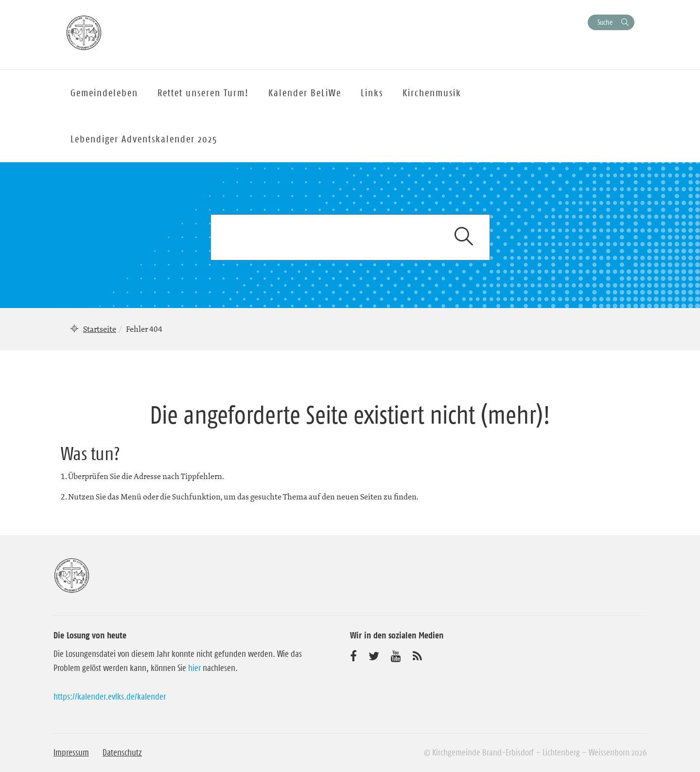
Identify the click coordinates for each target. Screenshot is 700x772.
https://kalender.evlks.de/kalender (110, 697)
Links (372, 93)
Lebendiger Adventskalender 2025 (144, 139)
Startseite (100, 329)
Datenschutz (122, 753)
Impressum (71, 753)
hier (194, 668)
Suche (605, 22)
